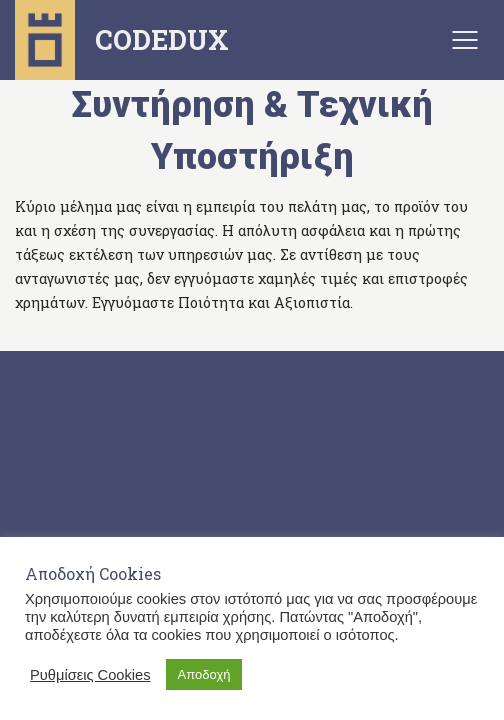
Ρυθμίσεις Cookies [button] (90, 675)
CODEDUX (122, 40)
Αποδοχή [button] (204, 674)
